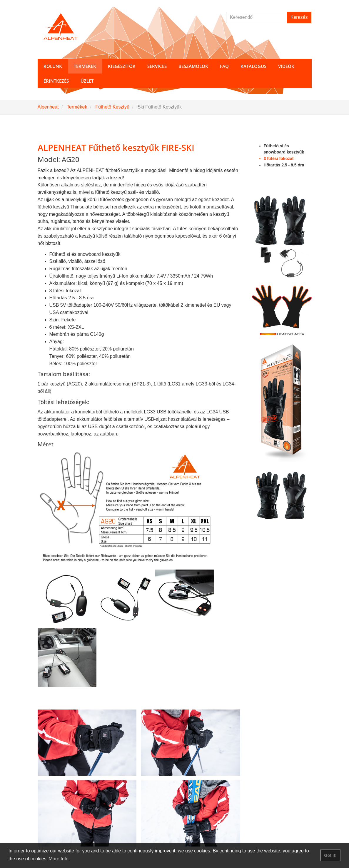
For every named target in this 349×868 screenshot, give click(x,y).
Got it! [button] (330, 855)
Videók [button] (286, 66)
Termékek (77, 107)
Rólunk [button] (53, 66)
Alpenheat (48, 107)
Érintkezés (56, 81)
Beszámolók (193, 66)
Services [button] (157, 66)
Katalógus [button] (253, 66)
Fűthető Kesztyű (112, 107)
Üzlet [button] (87, 81)
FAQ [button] (224, 66)
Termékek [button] (85, 66)
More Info (59, 859)
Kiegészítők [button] (122, 66)
